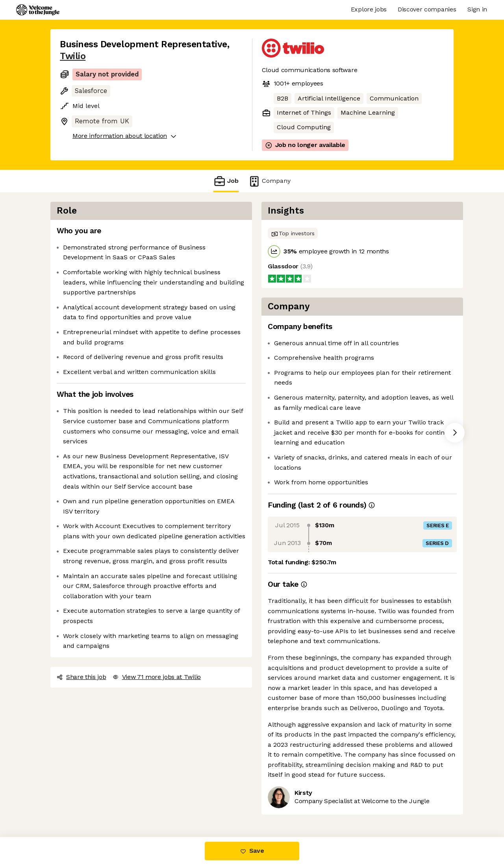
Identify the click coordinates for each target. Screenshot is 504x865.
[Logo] (38, 10)
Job (226, 181)
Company (269, 181)
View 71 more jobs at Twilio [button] (157, 677)
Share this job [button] (82, 677)
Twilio (73, 56)
